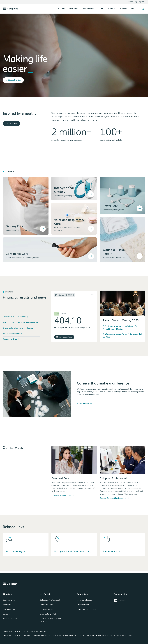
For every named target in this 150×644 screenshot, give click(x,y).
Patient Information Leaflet (86, 635)
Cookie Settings (127, 635)
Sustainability (88, 9)
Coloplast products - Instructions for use (64, 635)
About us (61, 9)
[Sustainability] (26, 544)
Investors (112, 9)
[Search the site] (143, 9)
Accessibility (100, 635)
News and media (127, 9)
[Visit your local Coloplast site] (74, 544)
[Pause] (143, 92)
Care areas (74, 9)
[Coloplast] (74, 584)
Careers (101, 9)
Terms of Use (16, 635)
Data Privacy (26, 635)
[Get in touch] (123, 544)
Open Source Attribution (113, 635)
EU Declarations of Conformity (41, 635)
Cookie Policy (7, 635)
